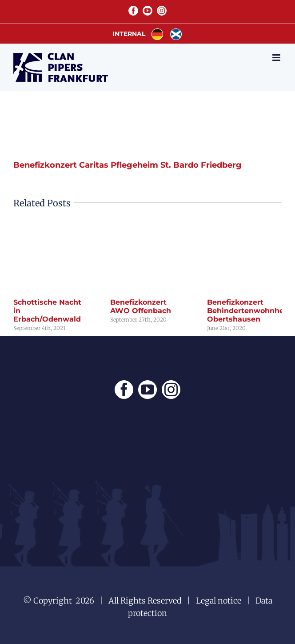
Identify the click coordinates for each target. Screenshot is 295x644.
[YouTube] (147, 390)
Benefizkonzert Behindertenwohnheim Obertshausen (250, 311)
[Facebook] (124, 390)
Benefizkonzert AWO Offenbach (141, 306)
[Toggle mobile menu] (277, 58)
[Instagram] (171, 390)
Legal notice (219, 601)
